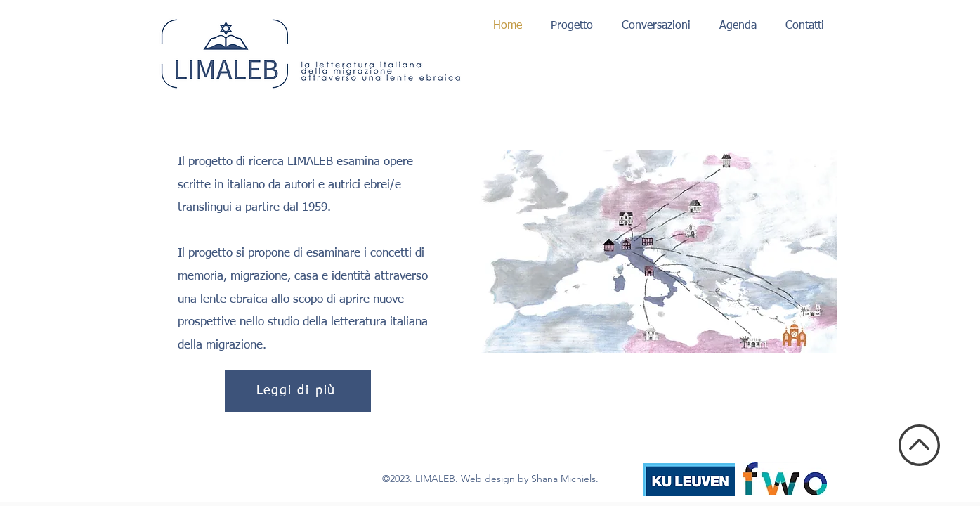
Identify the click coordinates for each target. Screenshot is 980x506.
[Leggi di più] (298, 391)
